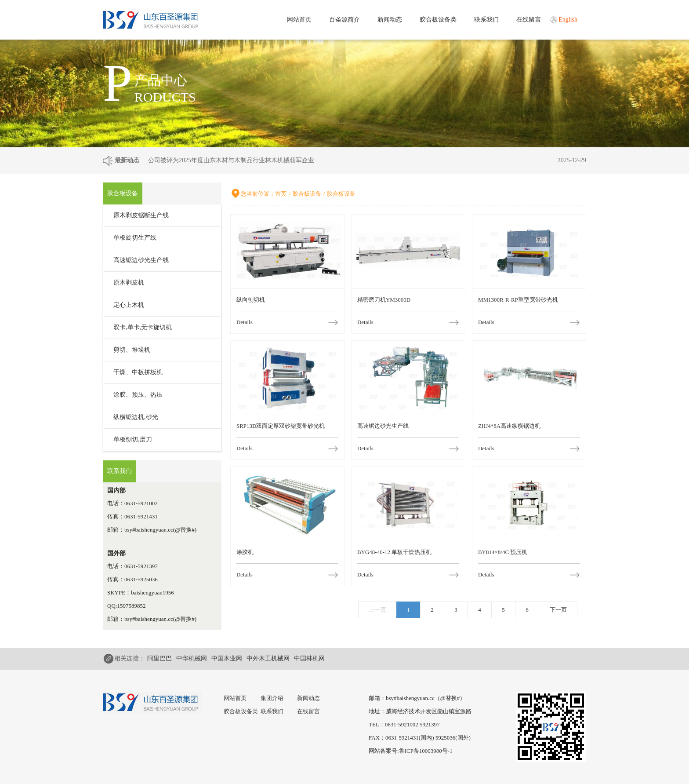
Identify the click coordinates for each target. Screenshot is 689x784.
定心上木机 (129, 305)
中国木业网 (227, 658)
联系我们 (486, 20)
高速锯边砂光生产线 (141, 260)
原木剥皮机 (129, 283)
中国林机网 (309, 658)
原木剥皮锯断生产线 (141, 215)
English (568, 20)
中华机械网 (192, 658)
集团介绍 (272, 698)
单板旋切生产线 (135, 238)
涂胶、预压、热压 (138, 395)
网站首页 (299, 20)
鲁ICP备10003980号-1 (426, 751)
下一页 (558, 610)
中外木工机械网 (268, 658)
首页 (281, 194)
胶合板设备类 (438, 20)
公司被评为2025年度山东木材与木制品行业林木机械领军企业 (231, 160)
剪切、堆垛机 (132, 350)
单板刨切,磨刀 (133, 439)
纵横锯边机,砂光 (136, 417)
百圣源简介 (344, 20)
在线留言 (529, 20)
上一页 (378, 610)
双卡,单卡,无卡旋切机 (143, 327)
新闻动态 (390, 20)
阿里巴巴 (160, 658)
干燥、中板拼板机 (138, 372)
